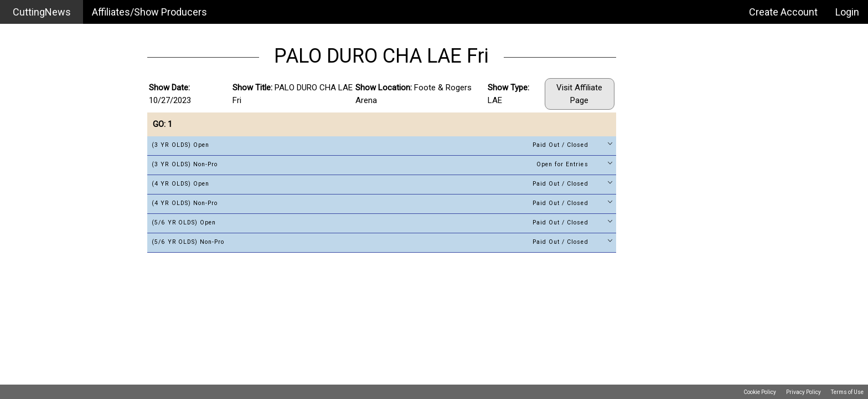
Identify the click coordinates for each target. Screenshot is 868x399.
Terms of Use (847, 392)
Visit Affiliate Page (579, 94)
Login (847, 12)
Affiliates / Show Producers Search (69, 67)
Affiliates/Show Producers (149, 12)
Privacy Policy (804, 392)
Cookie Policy (760, 392)
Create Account (783, 12)
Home (22, 36)
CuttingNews (42, 12)
